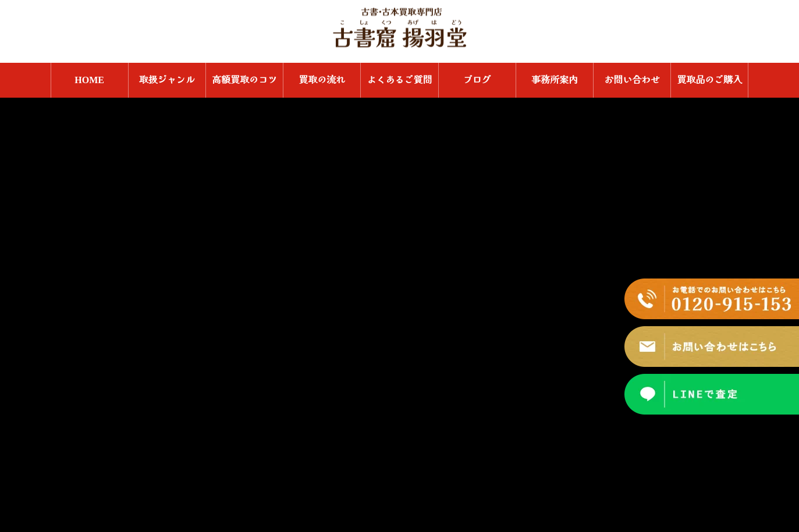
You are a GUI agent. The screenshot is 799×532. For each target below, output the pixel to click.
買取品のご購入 (709, 80)
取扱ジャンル (167, 80)
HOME (89, 80)
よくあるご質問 (399, 80)
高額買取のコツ (244, 80)
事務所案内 (555, 80)
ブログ (477, 80)
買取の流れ (322, 80)
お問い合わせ (632, 80)
